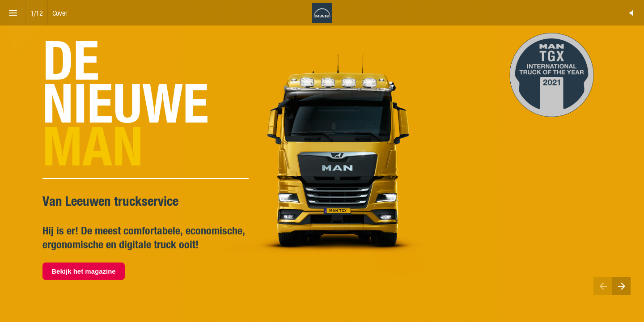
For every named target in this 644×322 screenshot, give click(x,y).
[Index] (13, 13)
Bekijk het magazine (83, 271)
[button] (631, 13)
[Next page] (621, 286)
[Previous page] (603, 286)
